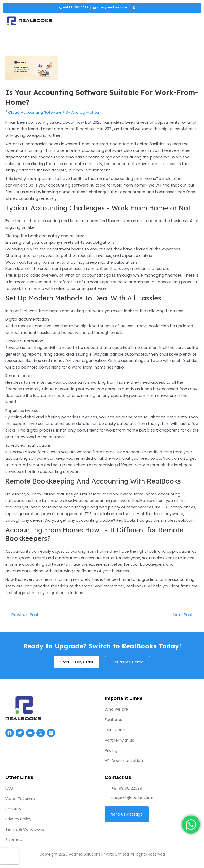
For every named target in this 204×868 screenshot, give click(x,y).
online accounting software (96, 150)
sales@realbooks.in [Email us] (110, 8)
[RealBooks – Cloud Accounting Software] (29, 21)
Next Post (186, 615)
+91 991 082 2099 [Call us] (73, 8)
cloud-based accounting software (97, 501)
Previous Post (22, 615)
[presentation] (9, 856)
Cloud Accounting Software (35, 112)
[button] (138, 8)
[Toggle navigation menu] (192, 21)
